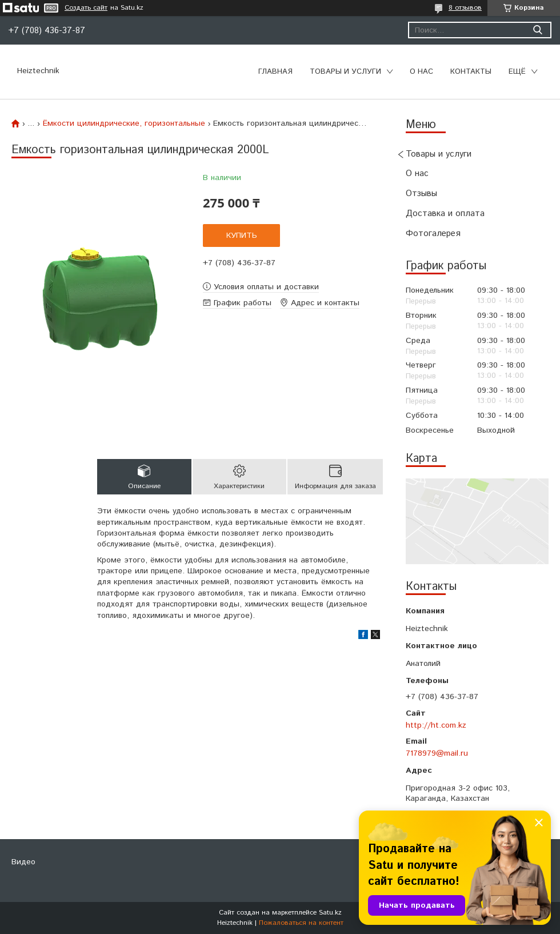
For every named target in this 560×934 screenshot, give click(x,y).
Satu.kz (330, 913)
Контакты (471, 72)
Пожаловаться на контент (301, 923)
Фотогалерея (433, 233)
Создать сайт (86, 8)
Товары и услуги (345, 72)
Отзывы (421, 193)
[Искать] (537, 30)
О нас (421, 72)
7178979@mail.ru (437, 753)
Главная (275, 72)
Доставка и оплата (445, 213)
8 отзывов (465, 8)
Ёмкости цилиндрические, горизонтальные (124, 123)
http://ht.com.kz (436, 725)
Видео (23, 862)
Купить (242, 236)
